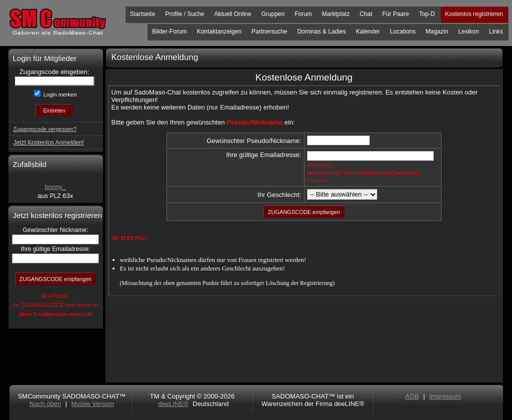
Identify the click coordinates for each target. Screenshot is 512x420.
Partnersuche (269, 31)
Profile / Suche (184, 14)
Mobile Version (93, 404)
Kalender (368, 31)
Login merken (59, 94)
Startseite (143, 14)
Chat (366, 14)
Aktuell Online (232, 14)
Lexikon (469, 31)
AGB (412, 396)
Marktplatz (336, 14)
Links (496, 31)
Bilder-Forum (169, 31)
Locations (403, 31)
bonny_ (55, 187)
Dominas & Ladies (321, 31)
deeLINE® (173, 404)
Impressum (445, 396)
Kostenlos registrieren (474, 14)
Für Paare (396, 14)
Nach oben (45, 404)
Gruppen (273, 14)
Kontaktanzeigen (219, 31)
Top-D (427, 14)
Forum (303, 14)
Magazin (437, 31)
